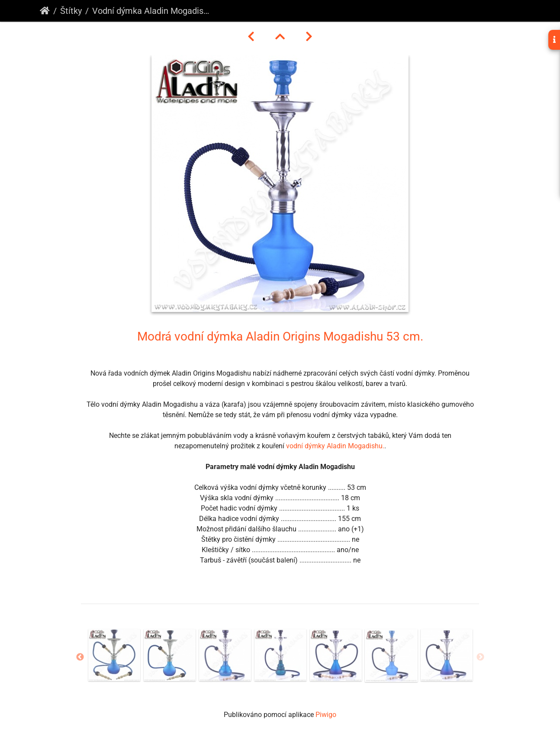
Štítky (71, 11)
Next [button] (480, 657)
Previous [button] (80, 657)
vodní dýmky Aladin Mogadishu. (335, 446)
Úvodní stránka (45, 11)
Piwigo (326, 715)
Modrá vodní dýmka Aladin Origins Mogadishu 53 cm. (280, 336)
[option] (114, 655)
